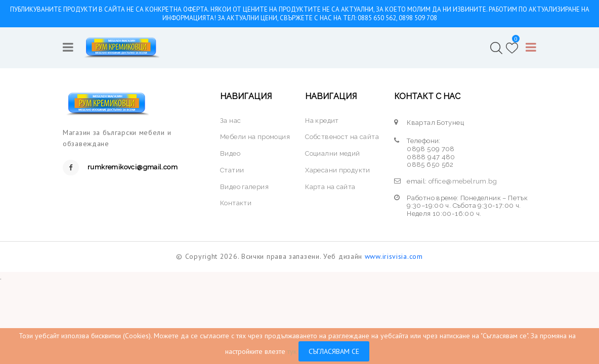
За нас (230, 121)
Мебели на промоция (255, 137)
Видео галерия (244, 187)
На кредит (322, 121)
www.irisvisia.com (394, 256)
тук (292, 351)
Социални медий (333, 153)
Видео (230, 153)
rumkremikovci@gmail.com (133, 167)
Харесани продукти (338, 170)
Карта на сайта (330, 187)
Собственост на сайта (342, 137)
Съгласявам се (334, 351)
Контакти (236, 203)
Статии (232, 170)
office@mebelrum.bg (463, 181)
